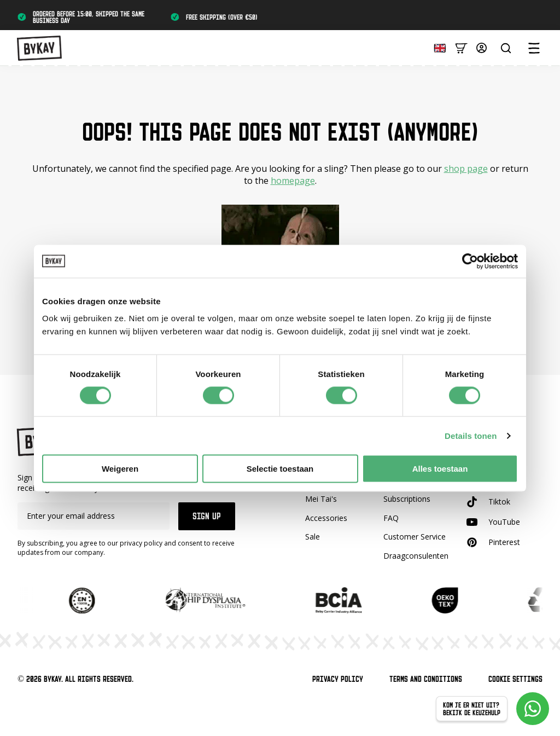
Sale (313, 537)
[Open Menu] (534, 48)
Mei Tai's (321, 499)
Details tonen (471, 435)
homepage (293, 181)
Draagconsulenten (416, 556)
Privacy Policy (338, 679)
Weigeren (120, 469)
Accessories (326, 518)
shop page (466, 169)
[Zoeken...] (506, 48)
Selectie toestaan (280, 469)
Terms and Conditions (426, 679)
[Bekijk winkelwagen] (461, 47)
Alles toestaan (440, 469)
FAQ (391, 518)
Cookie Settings (515, 679)
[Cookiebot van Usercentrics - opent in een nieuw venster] (470, 261)
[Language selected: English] (437, 47)
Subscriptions (407, 499)
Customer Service (415, 537)
